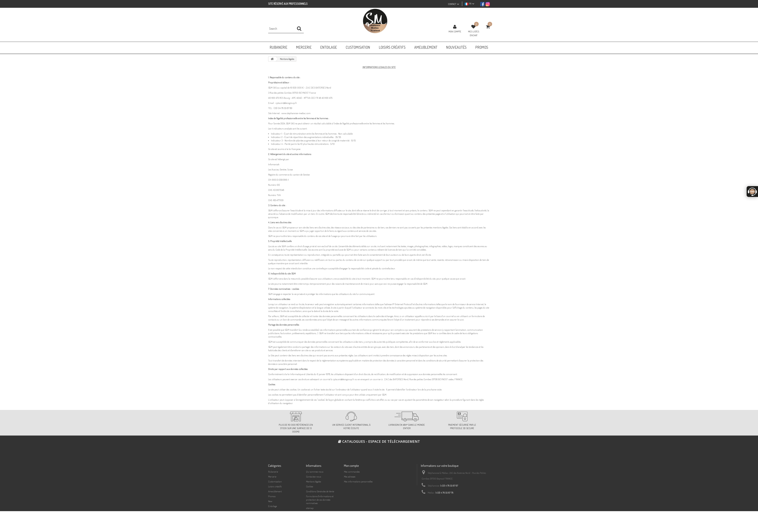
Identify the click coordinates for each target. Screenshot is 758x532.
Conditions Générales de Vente (320, 491)
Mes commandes (352, 472)
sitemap (310, 508)
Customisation (275, 482)
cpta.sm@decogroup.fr (286, 103)
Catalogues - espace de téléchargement (379, 441)
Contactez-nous (314, 477)
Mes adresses (350, 477)
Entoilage (273, 506)
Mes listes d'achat (474, 33)
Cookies (310, 487)
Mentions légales (314, 482)
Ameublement (275, 491)
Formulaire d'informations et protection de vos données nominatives (320, 500)
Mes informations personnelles (358, 482)
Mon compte (455, 31)
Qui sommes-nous (315, 472)
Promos (272, 496)
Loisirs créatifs (275, 487)
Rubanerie (273, 472)
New (270, 501)
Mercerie (272, 477)
